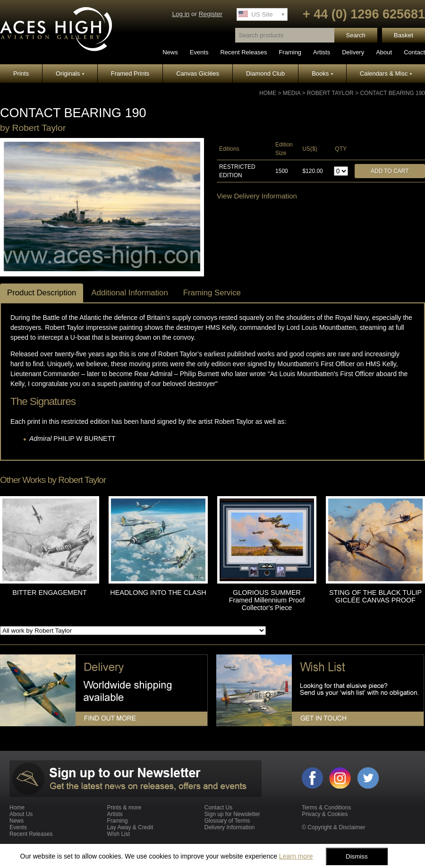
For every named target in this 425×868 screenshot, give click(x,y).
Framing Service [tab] (212, 293)
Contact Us (218, 808)
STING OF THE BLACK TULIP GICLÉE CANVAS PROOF (375, 596)
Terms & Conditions (326, 808)
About (384, 52)
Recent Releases (243, 52)
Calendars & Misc (386, 73)
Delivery (353, 52)
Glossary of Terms (227, 821)
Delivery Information (230, 827)
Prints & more (124, 808)
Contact (414, 52)
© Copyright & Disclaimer (333, 827)
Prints (21, 73)
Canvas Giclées (198, 73)
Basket (404, 35)
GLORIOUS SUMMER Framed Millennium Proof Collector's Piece (267, 600)
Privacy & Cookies (325, 814)
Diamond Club (265, 73)
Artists (322, 52)
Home (268, 93)
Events (199, 52)
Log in (181, 14)
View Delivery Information (257, 196)
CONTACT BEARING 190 (392, 93)
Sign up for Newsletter (232, 814)
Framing (290, 52)
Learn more (296, 856)
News (170, 52)
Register (211, 14)
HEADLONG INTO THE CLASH (158, 593)
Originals (70, 73)
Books (322, 73)
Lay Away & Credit (130, 827)
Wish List (118, 834)
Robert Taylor (330, 93)
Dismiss (357, 856)
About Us (21, 814)
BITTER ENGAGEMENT (50, 593)
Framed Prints (130, 73)
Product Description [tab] (42, 293)
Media (292, 93)
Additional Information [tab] (129, 293)
